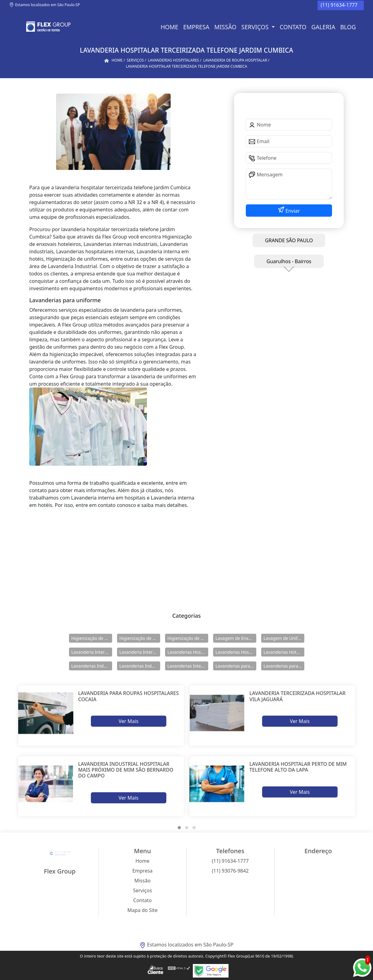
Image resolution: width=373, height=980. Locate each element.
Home (169, 27)
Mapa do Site (143, 910)
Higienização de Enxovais (92, 638)
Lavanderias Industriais (92, 666)
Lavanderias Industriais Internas (140, 666)
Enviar (292, 211)
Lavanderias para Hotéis (236, 666)
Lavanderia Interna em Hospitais (92, 652)
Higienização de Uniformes (188, 638)
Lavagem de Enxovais (236, 638)
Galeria (323, 27)
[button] (179, 828)
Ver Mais (128, 721)
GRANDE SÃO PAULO (289, 240)
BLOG (348, 27)
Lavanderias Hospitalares (188, 652)
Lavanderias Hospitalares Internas (236, 652)
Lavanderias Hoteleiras (284, 652)
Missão (225, 27)
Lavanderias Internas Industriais (188, 666)
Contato (293, 27)
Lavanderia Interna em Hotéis (140, 652)
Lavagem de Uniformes (284, 638)
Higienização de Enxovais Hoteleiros (140, 638)
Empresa (196, 27)
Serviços (256, 27)
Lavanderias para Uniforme (284, 666)
